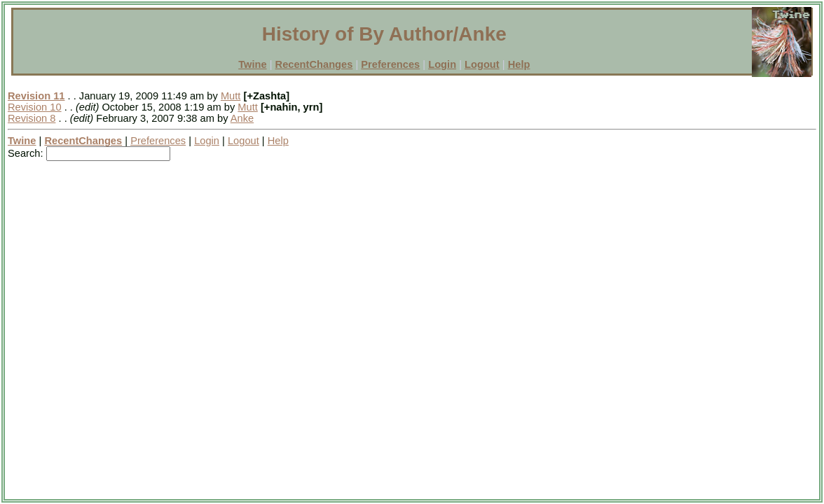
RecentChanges (314, 64)
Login (442, 64)
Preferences (390, 64)
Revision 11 (36, 96)
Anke (242, 118)
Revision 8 (32, 118)
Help (519, 64)
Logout (482, 64)
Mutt (231, 96)
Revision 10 (35, 107)
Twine (252, 64)
